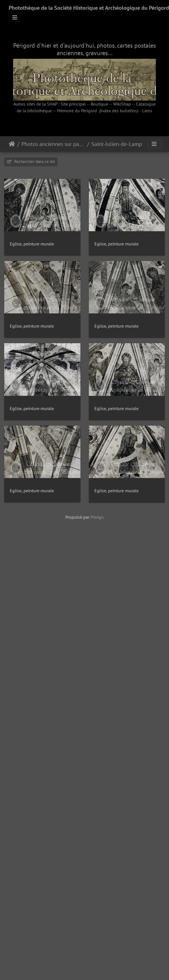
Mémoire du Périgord (77, 111)
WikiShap (122, 104)
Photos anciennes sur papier (53, 144)
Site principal (73, 104)
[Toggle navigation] (15, 18)
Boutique (99, 104)
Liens (147, 111)
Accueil (12, 144)
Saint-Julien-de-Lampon (120, 144)
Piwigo (97, 881)
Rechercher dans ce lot (31, 161)
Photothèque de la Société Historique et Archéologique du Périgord (89, 8)
